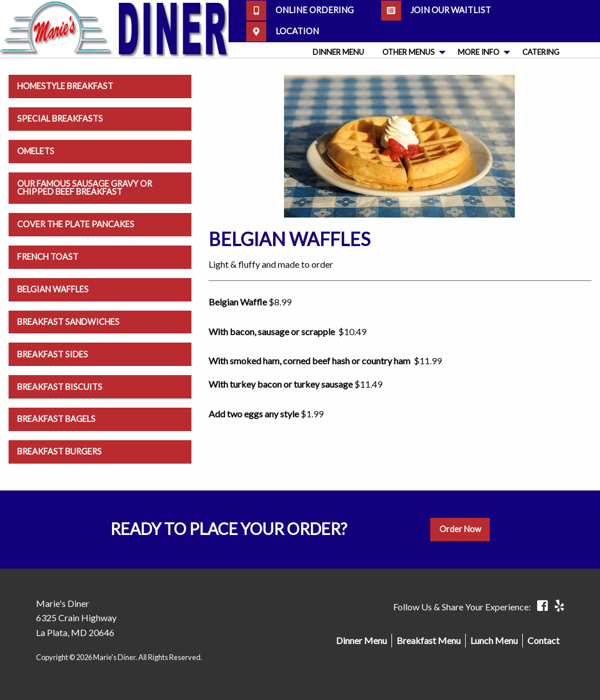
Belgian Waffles (53, 289)
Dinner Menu (338, 52)
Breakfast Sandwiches (68, 322)
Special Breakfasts (60, 118)
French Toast (48, 257)
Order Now (460, 529)
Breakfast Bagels (56, 419)
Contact (543, 640)
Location (283, 32)
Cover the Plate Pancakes (76, 224)
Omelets (36, 151)
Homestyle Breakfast (65, 86)
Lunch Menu (494, 640)
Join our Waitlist (436, 11)
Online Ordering (300, 11)
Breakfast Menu (429, 640)
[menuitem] (338, 53)
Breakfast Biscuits (60, 387)
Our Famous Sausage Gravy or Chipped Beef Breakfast (85, 188)
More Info (479, 52)
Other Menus (409, 52)
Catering (541, 52)
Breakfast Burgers (59, 451)
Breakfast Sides (53, 354)
